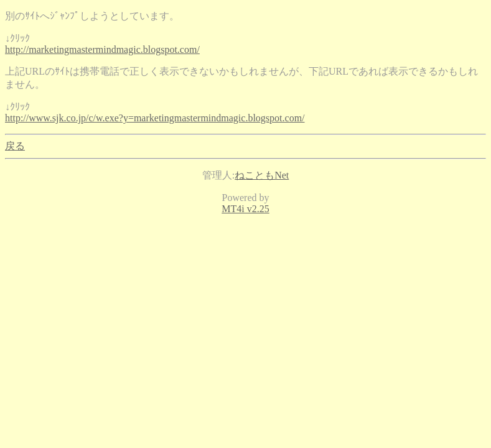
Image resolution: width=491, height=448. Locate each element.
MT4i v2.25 (245, 209)
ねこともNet (262, 175)
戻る (15, 146)
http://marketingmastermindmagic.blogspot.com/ (102, 49)
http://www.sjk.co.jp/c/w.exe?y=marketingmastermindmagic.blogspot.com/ (155, 118)
